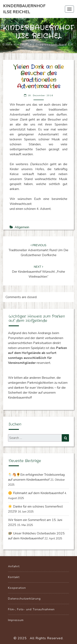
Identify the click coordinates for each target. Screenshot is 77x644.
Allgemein (22, 227)
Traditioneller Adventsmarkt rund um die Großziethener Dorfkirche (38, 250)
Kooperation (17, 588)
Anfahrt (14, 566)
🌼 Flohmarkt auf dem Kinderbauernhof (36, 493)
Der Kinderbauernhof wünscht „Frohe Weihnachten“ (38, 272)
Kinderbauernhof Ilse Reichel (24, 9)
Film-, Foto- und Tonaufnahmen (31, 609)
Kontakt (14, 577)
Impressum (16, 620)
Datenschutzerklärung (24, 599)
